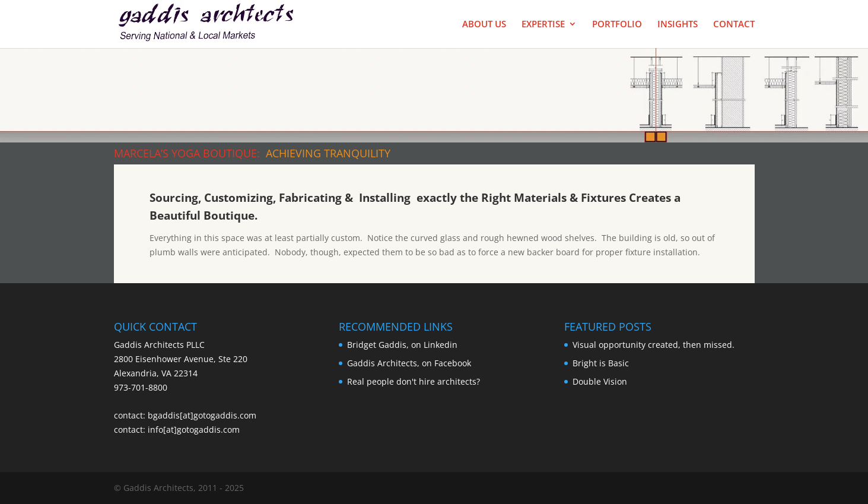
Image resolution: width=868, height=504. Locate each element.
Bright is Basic (601, 363)
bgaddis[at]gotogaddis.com (202, 415)
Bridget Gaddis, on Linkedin (402, 345)
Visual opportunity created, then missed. (654, 345)
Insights (678, 25)
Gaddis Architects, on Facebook (409, 363)
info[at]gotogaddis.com (194, 429)
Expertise (543, 25)
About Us (484, 25)
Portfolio (617, 25)
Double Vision (600, 381)
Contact (734, 25)
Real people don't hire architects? (414, 381)
